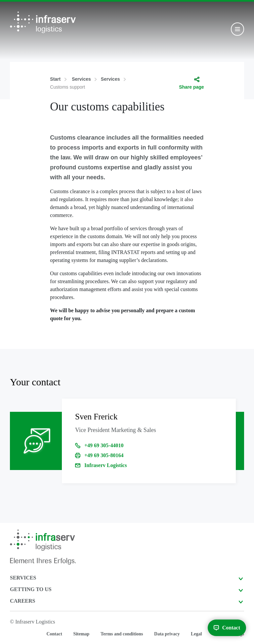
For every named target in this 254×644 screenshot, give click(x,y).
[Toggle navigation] (237, 29)
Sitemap (81, 634)
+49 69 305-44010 (104, 445)
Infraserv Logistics (106, 465)
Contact (54, 634)
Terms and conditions (122, 634)
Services (81, 79)
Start (55, 79)
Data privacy (167, 634)
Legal (196, 634)
